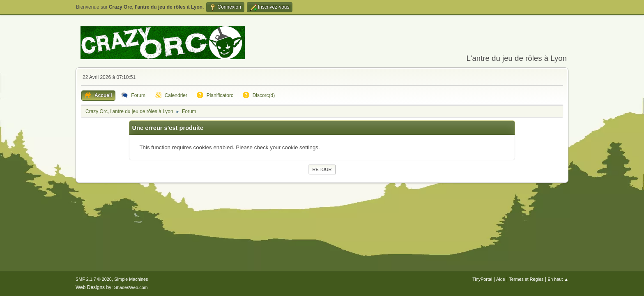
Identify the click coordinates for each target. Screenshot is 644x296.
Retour (322, 169)
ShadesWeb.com (131, 287)
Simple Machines (131, 279)
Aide (501, 279)
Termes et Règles (526, 279)
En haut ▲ (558, 279)
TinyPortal (482, 279)
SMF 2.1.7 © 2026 (94, 279)
